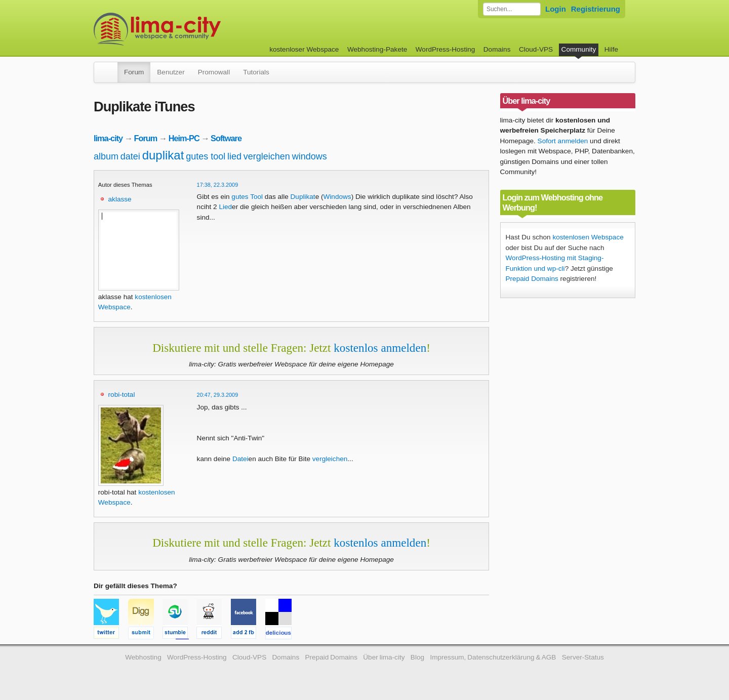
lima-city (108, 138)
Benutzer (171, 72)
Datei (240, 459)
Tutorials (256, 72)
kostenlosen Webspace (588, 237)
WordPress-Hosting (445, 49)
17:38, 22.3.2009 (218, 185)
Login (556, 9)
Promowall (214, 72)
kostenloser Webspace (304, 49)
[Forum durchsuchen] (512, 9)
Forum (134, 72)
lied (234, 156)
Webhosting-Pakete (377, 49)
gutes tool (206, 156)
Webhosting (143, 657)
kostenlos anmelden (380, 348)
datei (130, 156)
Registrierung (596, 9)
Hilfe (611, 49)
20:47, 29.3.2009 (218, 395)
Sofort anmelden (563, 141)
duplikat (163, 155)
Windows (337, 197)
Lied (225, 207)
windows (310, 156)
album (106, 156)
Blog (417, 657)
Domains (497, 49)
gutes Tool (247, 197)
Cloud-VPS (536, 49)
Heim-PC (184, 138)
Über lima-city (384, 657)
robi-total (122, 395)
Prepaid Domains (532, 279)
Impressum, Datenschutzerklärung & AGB (493, 657)
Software (226, 138)
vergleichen (267, 156)
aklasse (120, 199)
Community (579, 49)
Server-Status (583, 657)
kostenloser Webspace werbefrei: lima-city (195, 29)
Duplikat (303, 197)
